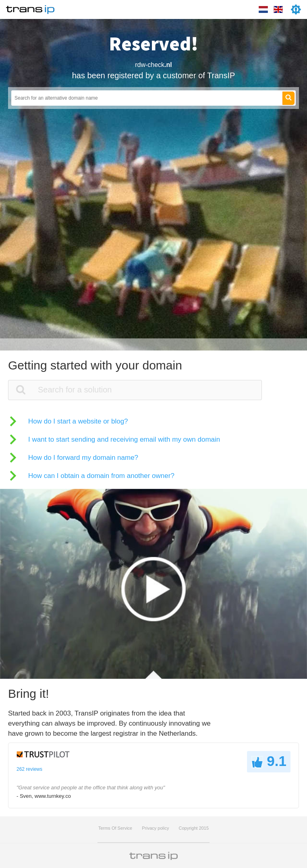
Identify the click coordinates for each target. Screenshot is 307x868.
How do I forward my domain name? (83, 458)
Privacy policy (155, 828)
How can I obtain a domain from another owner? (101, 476)
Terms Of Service (115, 828)
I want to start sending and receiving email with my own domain (124, 439)
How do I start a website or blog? (78, 421)
